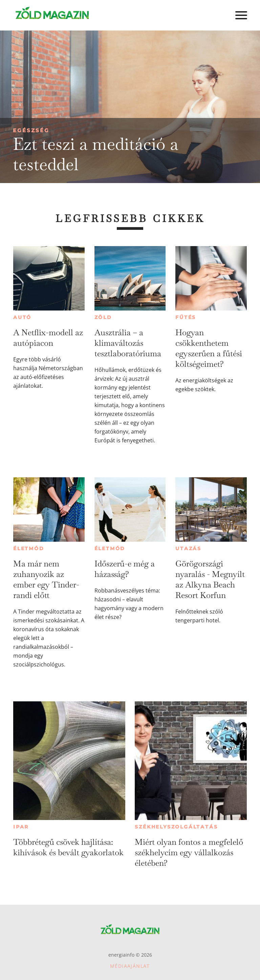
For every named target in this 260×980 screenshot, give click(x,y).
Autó (22, 317)
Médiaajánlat (130, 966)
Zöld (103, 317)
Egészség (31, 130)
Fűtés (186, 317)
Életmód (29, 548)
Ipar (21, 827)
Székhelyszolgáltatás (176, 827)
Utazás (188, 548)
